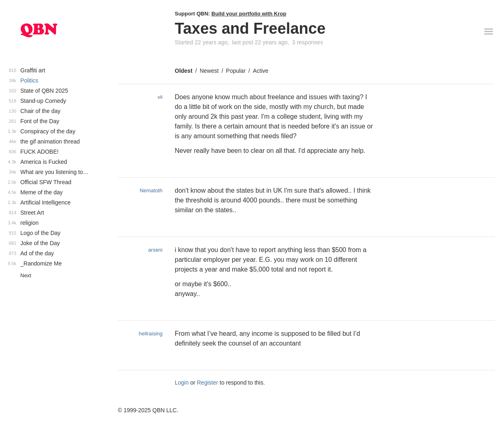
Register (208, 383)
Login (182, 383)
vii (160, 97)
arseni (155, 250)
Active (260, 71)
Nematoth (151, 190)
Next (26, 275)
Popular (236, 71)
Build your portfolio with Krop (249, 14)
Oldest (184, 71)
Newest (209, 71)
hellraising (151, 334)
